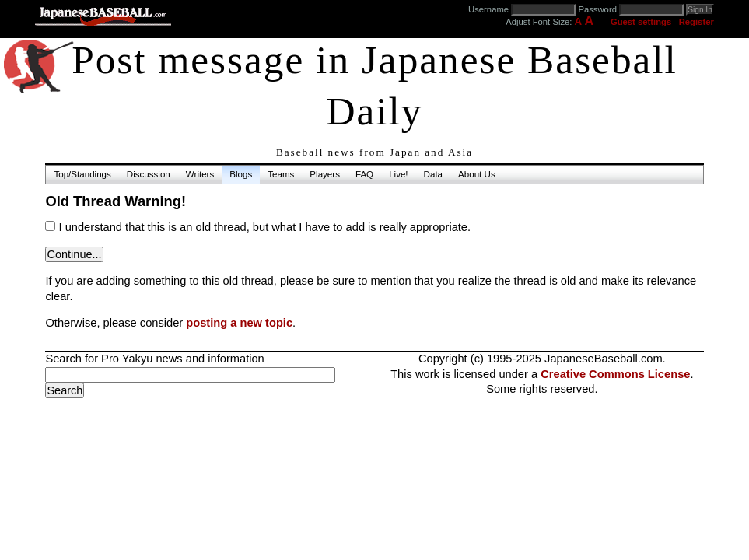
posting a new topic (239, 323)
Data (433, 174)
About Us (477, 174)
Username (488, 9)
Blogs (241, 174)
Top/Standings (82, 174)
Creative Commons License (615, 374)
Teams (281, 174)
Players (325, 174)
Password (597, 9)
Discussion (149, 174)
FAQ (364, 174)
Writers (200, 174)
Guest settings (641, 22)
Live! (398, 174)
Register (696, 22)
